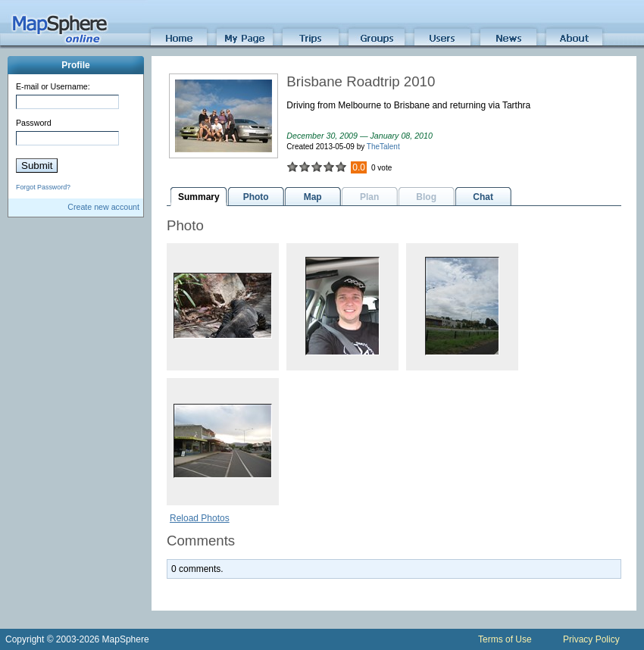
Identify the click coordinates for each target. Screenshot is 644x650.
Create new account (103, 207)
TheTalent (383, 147)
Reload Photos (200, 518)
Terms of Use (505, 639)
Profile (75, 65)
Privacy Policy (591, 639)
